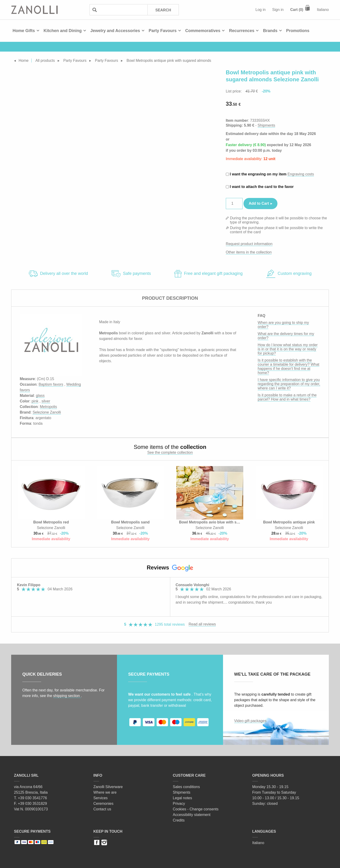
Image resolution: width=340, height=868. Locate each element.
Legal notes (182, 798)
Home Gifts (24, 31)
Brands (270, 31)
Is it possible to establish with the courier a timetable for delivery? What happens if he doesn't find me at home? (288, 367)
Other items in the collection (249, 252)
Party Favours (163, 31)
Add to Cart (259, 203)
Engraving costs (301, 174)
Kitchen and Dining (63, 31)
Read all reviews (202, 624)
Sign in (278, 10)
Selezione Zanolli (47, 412)
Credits (179, 820)
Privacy (179, 804)
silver (46, 401)
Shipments (267, 125)
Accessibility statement (192, 815)
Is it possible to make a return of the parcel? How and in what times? (287, 397)
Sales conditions (186, 787)
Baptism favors (51, 384)
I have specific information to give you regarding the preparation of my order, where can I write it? (289, 384)
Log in (261, 10)
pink (35, 401)
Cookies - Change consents (196, 809)
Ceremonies (103, 804)
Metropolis (48, 407)
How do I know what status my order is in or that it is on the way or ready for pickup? (288, 349)
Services (101, 798)
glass (40, 396)
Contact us (102, 809)
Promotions (298, 31)
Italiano (323, 10)
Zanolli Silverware (108, 787)
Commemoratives (203, 31)
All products (45, 61)
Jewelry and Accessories (115, 31)
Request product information (249, 244)
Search (163, 10)
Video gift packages (250, 721)
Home (24, 61)
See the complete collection (170, 452)
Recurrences (242, 31)
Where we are (105, 792)
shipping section (67, 696)
